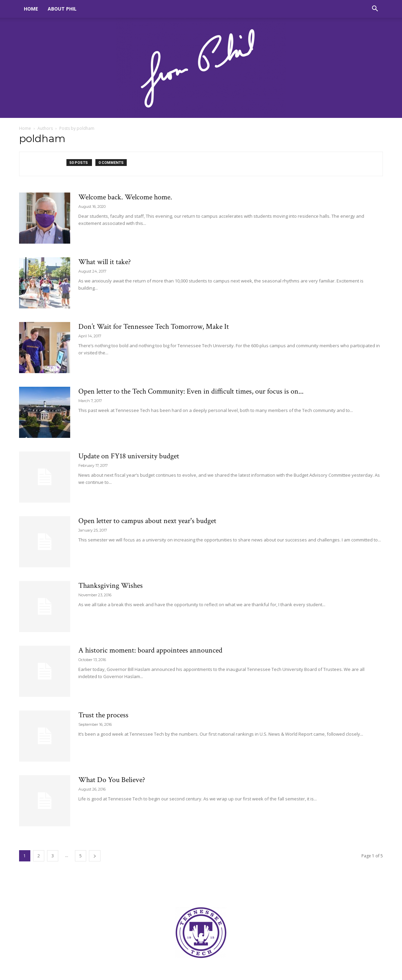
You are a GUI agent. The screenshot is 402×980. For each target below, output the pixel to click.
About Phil (62, 9)
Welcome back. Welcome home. (125, 197)
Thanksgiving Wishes (111, 586)
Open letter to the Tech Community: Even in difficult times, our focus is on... (191, 391)
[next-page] (95, 856)
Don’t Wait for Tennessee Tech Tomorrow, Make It (154, 327)
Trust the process (103, 715)
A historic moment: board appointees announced (150, 650)
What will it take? (105, 262)
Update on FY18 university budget (129, 456)
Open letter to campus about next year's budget (147, 521)
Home (31, 9)
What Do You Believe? (112, 780)
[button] (375, 9)
